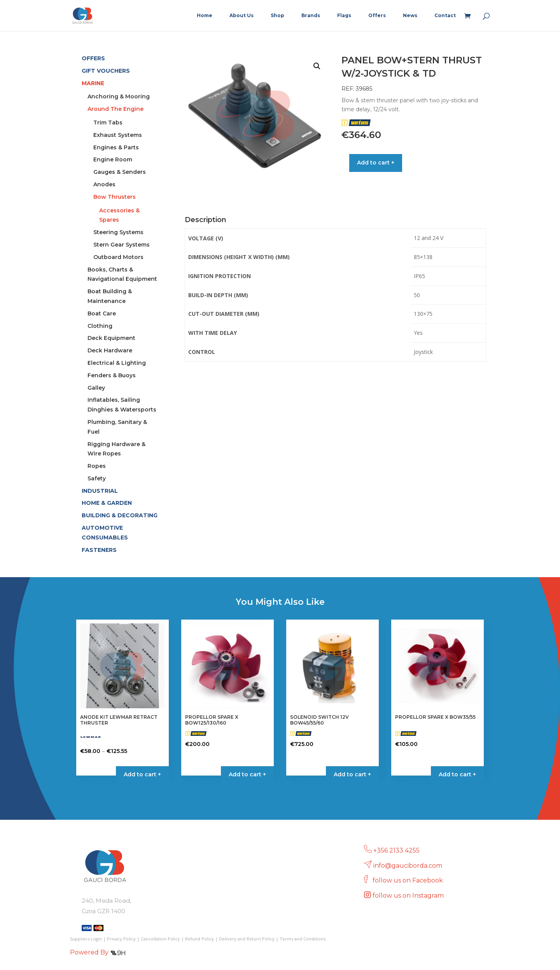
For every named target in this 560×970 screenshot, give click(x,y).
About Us (241, 16)
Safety (97, 478)
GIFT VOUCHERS (106, 71)
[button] (317, 66)
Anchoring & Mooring (119, 96)
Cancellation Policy (160, 939)
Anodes (104, 184)
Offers (377, 16)
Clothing (100, 326)
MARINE (93, 83)
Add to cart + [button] (247, 774)
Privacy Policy (121, 939)
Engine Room (113, 159)
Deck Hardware (110, 350)
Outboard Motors (118, 257)
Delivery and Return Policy (247, 939)
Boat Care (102, 313)
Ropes (97, 466)
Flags (344, 16)
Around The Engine (115, 109)
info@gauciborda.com (408, 866)
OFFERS (93, 58)
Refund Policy (199, 939)
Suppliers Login (86, 939)
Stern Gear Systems (122, 245)
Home (205, 16)
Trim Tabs (108, 123)
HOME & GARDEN (107, 503)
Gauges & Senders (120, 172)
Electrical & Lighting (117, 363)
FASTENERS (99, 550)
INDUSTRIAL (100, 491)
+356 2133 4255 (396, 850)
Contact (445, 16)
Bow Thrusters (115, 197)
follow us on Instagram (409, 896)
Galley (96, 388)
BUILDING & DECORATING (120, 515)
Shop (277, 16)
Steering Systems (118, 232)
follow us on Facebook (409, 880)
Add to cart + (376, 163)
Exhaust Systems (118, 135)
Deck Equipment (111, 338)
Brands (311, 16)
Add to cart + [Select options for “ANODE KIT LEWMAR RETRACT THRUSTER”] (142, 774)
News (410, 16)
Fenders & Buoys (112, 375)
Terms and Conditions (303, 939)
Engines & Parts (116, 147)
